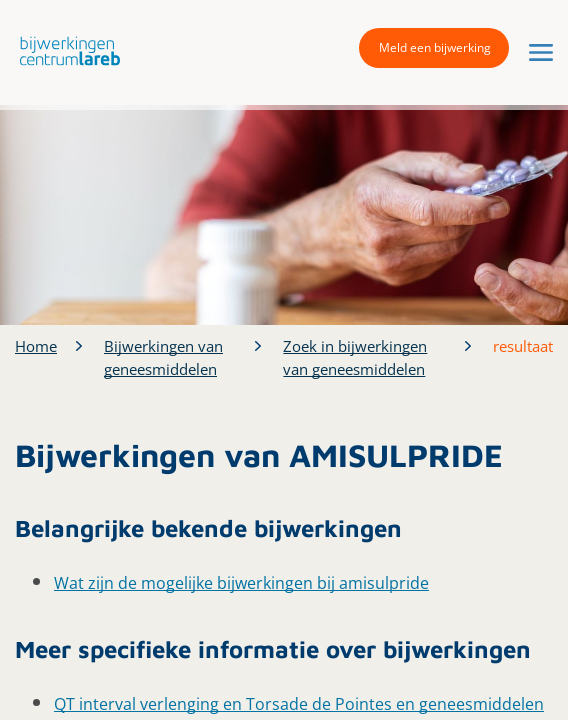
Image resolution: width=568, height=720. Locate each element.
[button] (65, 50)
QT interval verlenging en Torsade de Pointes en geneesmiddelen (299, 704)
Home (36, 346)
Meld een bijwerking (435, 47)
